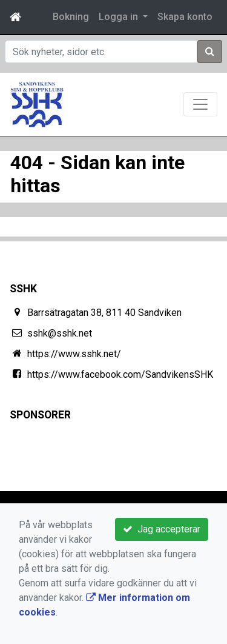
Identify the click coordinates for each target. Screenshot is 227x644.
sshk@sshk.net (60, 333)
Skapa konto (185, 17)
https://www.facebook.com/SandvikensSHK (120, 374)
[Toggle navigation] (200, 104)
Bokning (71, 17)
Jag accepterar (162, 529)
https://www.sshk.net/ (74, 354)
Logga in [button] (120, 17)
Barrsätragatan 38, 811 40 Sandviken (104, 313)
